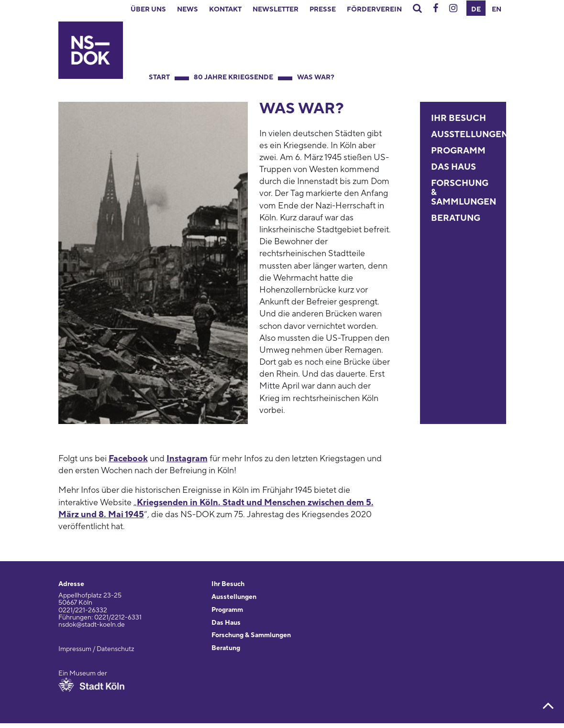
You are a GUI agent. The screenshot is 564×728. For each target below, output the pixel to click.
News (188, 10)
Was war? (316, 77)
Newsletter (276, 10)
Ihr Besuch (459, 118)
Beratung (456, 218)
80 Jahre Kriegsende (233, 77)
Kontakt (225, 10)
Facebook (128, 459)
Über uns (148, 10)
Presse (323, 10)
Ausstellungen (470, 135)
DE (476, 10)
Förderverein (374, 10)
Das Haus (453, 167)
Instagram (187, 459)
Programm (458, 151)
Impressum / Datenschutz (96, 649)
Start (159, 77)
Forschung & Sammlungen (251, 635)
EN (497, 10)
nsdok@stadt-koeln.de (92, 625)
